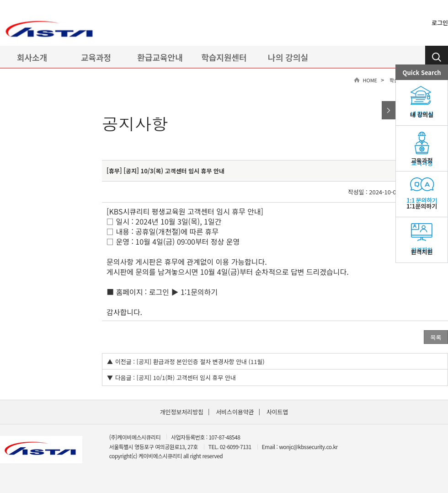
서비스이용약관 (235, 412)
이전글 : (125, 362)
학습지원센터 (224, 57)
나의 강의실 (288, 57)
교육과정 (96, 57)
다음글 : (125, 378)
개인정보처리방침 (182, 412)
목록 (436, 337)
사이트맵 (277, 412)
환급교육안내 (160, 57)
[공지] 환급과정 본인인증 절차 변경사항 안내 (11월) (201, 362)
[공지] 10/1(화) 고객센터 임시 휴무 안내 (186, 378)
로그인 (440, 23)
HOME (370, 80)
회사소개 (32, 57)
